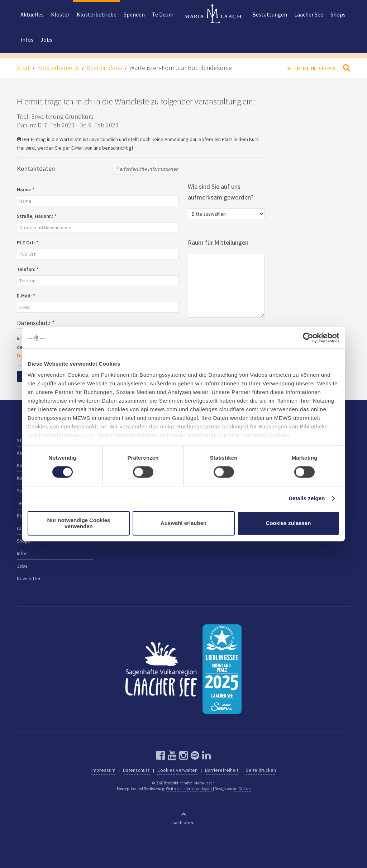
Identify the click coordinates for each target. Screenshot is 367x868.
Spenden (134, 14)
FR (297, 68)
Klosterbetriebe (97, 14)
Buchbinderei (104, 68)
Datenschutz (136, 770)
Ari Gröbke (242, 789)
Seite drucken (261, 770)
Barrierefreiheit (222, 770)
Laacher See (309, 14)
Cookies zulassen (289, 523)
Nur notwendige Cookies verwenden (79, 523)
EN (306, 68)
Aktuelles (32, 14)
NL (314, 68)
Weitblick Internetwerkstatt (189, 789)
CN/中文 (328, 68)
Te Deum (163, 14)
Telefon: (28, 269)
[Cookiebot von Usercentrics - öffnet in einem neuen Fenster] (308, 338)
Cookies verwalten (177, 770)
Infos (27, 39)
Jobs (46, 39)
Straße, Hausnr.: (37, 216)
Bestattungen (270, 14)
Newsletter (29, 578)
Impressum (103, 770)
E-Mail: (26, 296)
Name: (26, 189)
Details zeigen (307, 499)
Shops (338, 14)
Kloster (60, 14)
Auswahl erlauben (183, 523)
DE (289, 68)
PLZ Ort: (28, 243)
